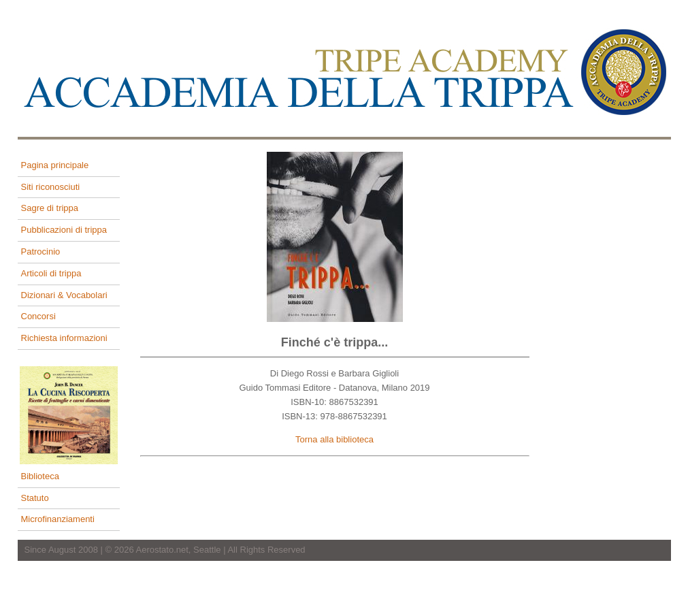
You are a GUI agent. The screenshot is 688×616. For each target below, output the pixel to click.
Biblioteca (40, 476)
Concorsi (38, 316)
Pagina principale (55, 165)
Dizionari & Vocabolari (64, 295)
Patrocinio (41, 252)
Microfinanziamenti (58, 519)
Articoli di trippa (51, 273)
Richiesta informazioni (64, 338)
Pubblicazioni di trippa (64, 230)
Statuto (35, 498)
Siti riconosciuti (51, 187)
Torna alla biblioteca (334, 439)
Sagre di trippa (50, 208)
